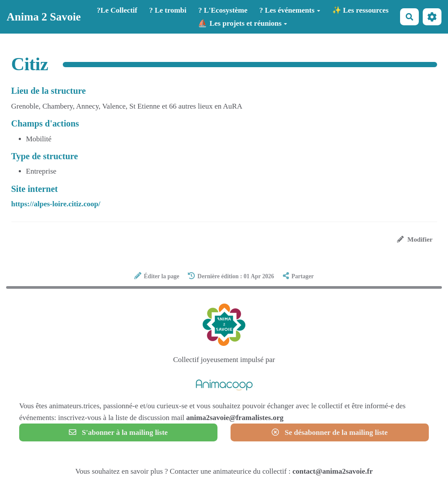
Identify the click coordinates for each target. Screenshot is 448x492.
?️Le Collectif (117, 10)
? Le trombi (168, 10)
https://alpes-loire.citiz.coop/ (56, 204)
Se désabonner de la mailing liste (329, 432)
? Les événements (290, 10)
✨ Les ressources (360, 10)
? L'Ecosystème (223, 10)
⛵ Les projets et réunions (243, 23)
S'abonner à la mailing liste (118, 432)
